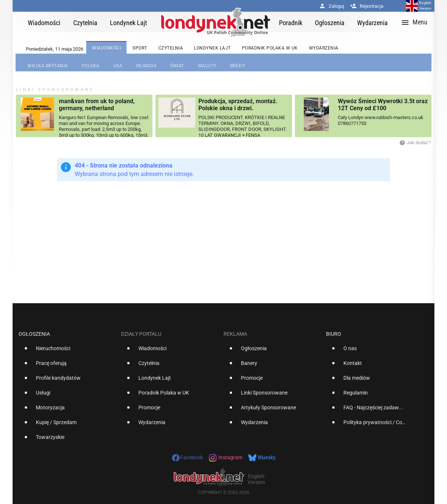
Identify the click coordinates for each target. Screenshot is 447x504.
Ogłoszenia (34, 334)
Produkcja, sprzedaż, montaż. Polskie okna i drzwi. (238, 105)
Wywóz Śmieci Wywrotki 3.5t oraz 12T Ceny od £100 (383, 105)
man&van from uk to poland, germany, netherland (97, 105)
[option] (67, 351)
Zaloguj (332, 6)
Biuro (334, 334)
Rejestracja (367, 6)
